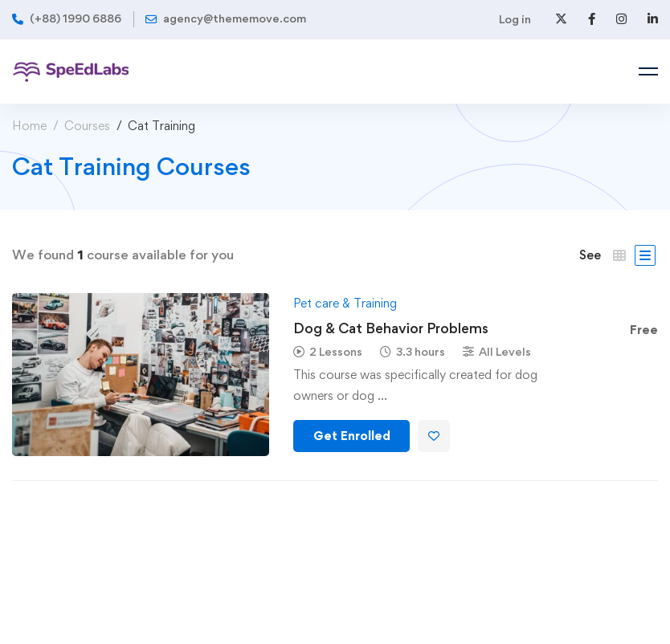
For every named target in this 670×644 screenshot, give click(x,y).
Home (29, 126)
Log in (515, 19)
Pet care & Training (345, 303)
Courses (87, 126)
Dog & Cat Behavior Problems (391, 328)
